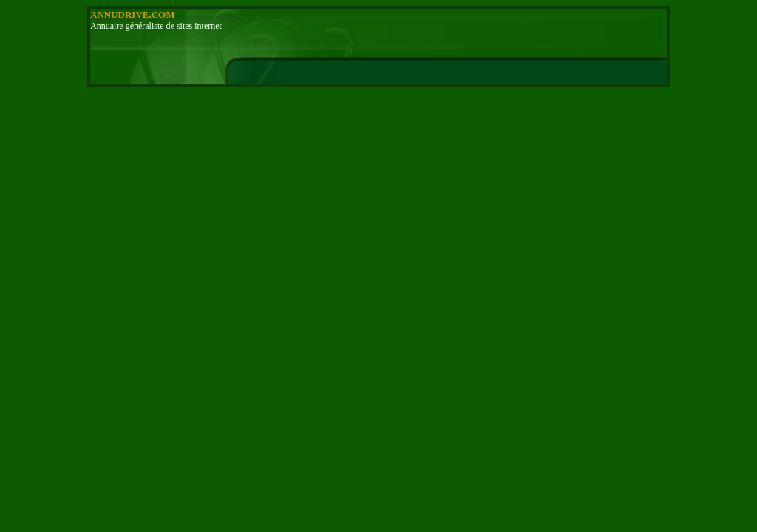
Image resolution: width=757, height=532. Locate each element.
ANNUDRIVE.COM (132, 14)
